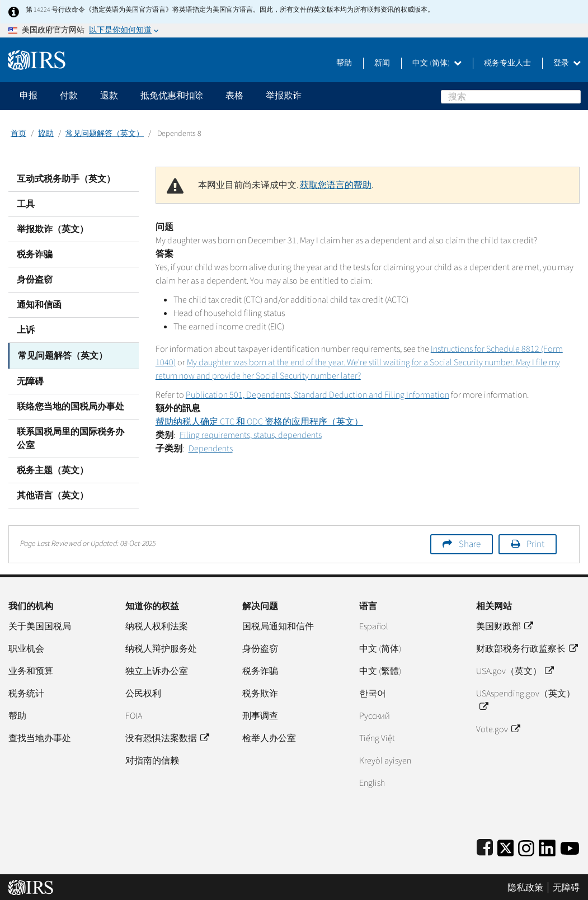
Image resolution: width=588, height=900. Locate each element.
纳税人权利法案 (157, 625)
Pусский (375, 715)
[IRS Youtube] (570, 845)
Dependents (211, 449)
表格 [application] (234, 96)
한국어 (373, 692)
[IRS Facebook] (485, 845)
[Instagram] (526, 845)
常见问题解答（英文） (105, 134)
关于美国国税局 (40, 625)
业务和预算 (31, 670)
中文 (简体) (437, 63)
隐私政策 (525, 887)
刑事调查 (260, 715)
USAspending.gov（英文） (526, 699)
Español (374, 625)
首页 (18, 134)
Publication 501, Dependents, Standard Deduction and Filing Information (317, 395)
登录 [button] (567, 63)
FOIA (134, 715)
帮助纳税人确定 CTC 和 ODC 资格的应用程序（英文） (259, 422)
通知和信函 (39, 305)
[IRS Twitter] (506, 845)
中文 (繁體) (380, 670)
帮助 (344, 63)
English (372, 782)
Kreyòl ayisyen (385, 760)
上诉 (26, 330)
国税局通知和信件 (278, 625)
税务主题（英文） (53, 469)
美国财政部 (504, 625)
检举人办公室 (269, 737)
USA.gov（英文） (515, 670)
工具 (26, 204)
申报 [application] (29, 96)
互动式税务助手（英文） (66, 179)
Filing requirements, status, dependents (251, 435)
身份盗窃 (35, 280)
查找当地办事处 (40, 737)
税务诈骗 (35, 255)
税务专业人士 (507, 63)
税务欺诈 (260, 692)
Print (535, 543)
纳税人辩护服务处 (161, 648)
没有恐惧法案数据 (167, 737)
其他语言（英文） (53, 494)
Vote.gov (498, 728)
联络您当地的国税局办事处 (70, 406)
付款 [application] (69, 96)
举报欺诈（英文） (53, 229)
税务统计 (26, 692)
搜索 (574, 96)
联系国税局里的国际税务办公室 (70, 437)
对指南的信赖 (152, 760)
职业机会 (26, 648)
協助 (46, 134)
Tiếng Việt (377, 737)
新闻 (382, 63)
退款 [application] (109, 96)
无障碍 (30, 380)
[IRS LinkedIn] (547, 845)
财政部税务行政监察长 (527, 648)
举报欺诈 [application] (284, 96)
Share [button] (470, 543)
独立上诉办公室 (157, 670)
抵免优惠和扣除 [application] (172, 96)
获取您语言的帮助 (336, 185)
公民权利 (143, 692)
